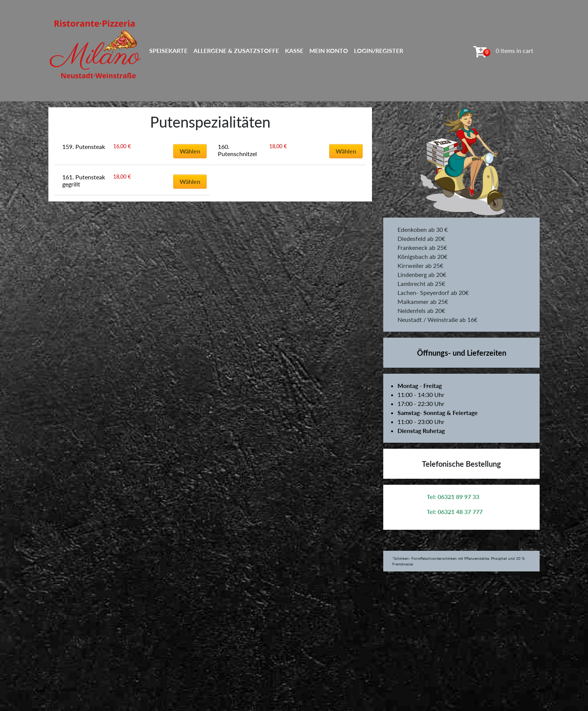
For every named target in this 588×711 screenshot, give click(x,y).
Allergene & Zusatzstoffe (236, 50)
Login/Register (379, 50)
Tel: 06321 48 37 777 (455, 512)
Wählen (190, 151)
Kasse (294, 50)
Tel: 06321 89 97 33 (453, 497)
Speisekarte (168, 50)
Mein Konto (329, 50)
